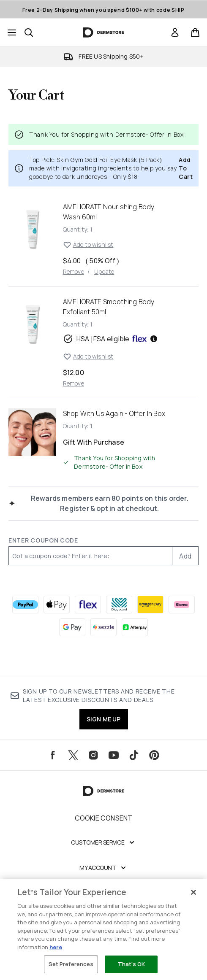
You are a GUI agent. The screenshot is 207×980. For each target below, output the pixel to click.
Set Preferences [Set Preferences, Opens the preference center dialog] (71, 964)
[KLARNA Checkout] (182, 605)
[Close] (193, 892)
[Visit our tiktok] (134, 755)
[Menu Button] (12, 32)
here (56, 947)
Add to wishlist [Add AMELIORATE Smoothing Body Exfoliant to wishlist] (88, 356)
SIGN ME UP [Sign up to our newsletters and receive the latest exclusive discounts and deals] (104, 719)
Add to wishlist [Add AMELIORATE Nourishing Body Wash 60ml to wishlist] (88, 245)
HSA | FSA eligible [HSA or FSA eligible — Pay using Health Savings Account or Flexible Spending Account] (111, 339)
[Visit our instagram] (93, 755)
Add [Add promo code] (185, 556)
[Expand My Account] (103, 868)
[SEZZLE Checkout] (103, 627)
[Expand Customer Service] (103, 842)
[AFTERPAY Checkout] (135, 627)
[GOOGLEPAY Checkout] (72, 627)
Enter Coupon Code (43, 540)
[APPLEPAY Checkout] (57, 605)
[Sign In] (175, 32)
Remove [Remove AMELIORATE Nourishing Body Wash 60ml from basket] (74, 271)
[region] (103, 929)
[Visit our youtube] (114, 755)
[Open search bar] (29, 32)
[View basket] (195, 32)
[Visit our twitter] (73, 755)
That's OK (131, 964)
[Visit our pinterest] (154, 755)
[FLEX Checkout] (88, 605)
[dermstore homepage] (104, 32)
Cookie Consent (104, 818)
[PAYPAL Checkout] (25, 605)
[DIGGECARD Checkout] (119, 605)
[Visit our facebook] (53, 755)
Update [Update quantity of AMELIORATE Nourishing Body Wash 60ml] (104, 271)
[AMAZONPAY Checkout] (150, 605)
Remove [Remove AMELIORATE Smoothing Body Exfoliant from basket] (74, 383)
